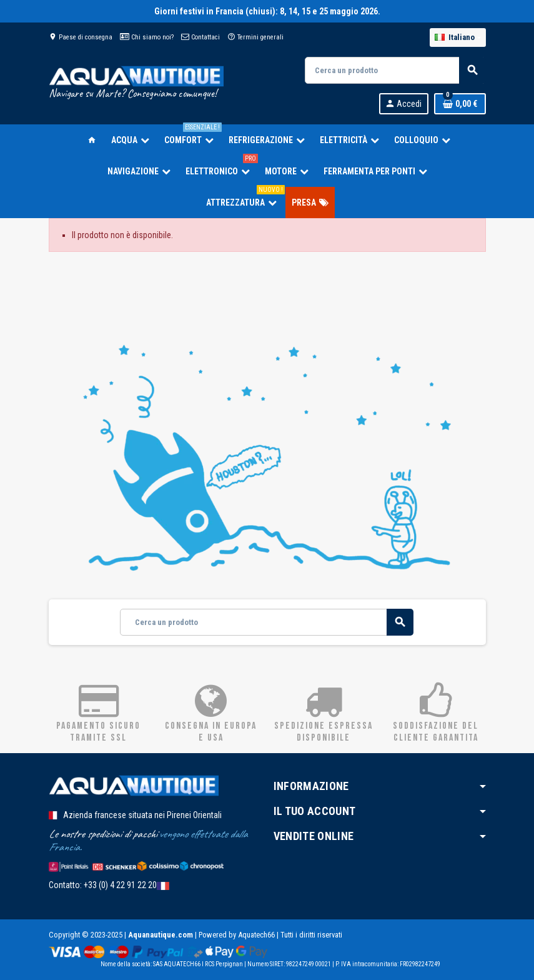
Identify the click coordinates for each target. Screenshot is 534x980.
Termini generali (255, 37)
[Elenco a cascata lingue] (457, 37)
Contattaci (200, 37)
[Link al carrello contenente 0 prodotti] (460, 104)
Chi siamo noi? (147, 37)
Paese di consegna (81, 37)
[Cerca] (395, 70)
